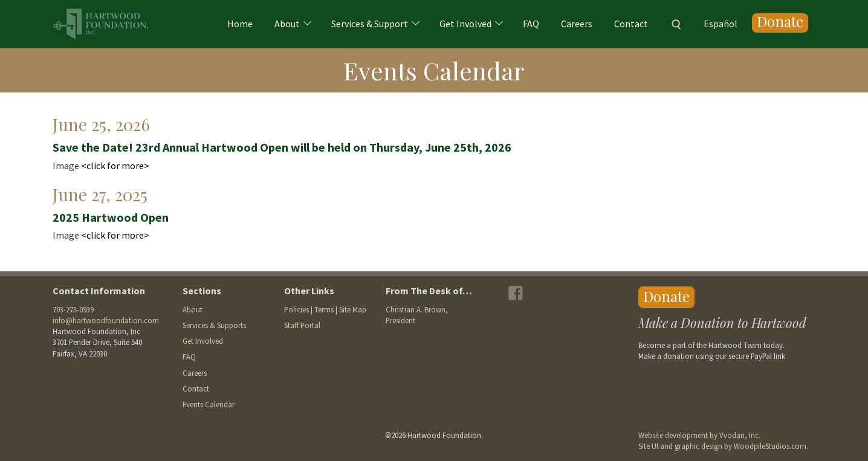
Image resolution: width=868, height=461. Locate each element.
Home (240, 24)
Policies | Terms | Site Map (325, 309)
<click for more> (115, 166)
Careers (577, 24)
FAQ (531, 24)
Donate (780, 22)
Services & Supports (214, 325)
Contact (631, 24)
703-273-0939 (73, 309)
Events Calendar (209, 404)
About (287, 24)
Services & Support (370, 24)
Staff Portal (302, 325)
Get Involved (465, 24)
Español (721, 24)
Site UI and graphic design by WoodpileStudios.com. (723, 446)
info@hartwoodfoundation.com (106, 320)
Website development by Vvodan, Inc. (699, 435)
